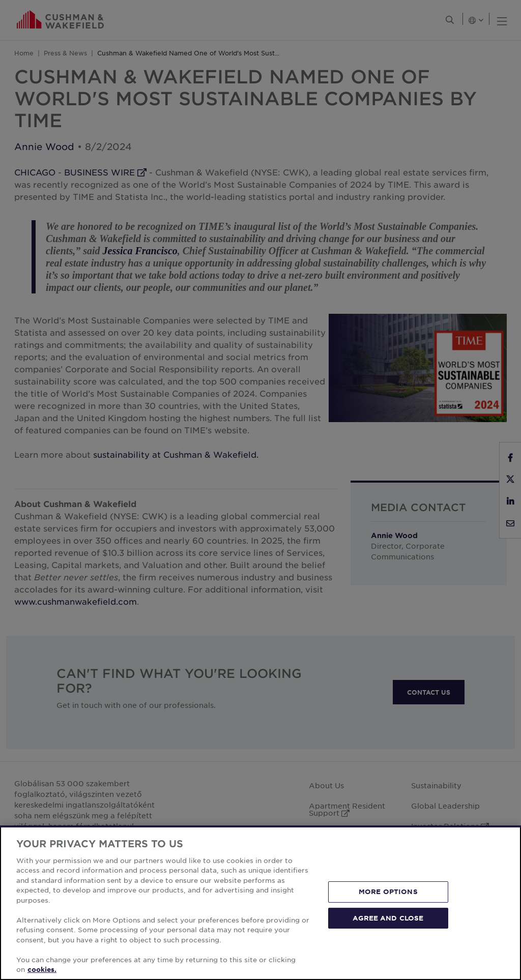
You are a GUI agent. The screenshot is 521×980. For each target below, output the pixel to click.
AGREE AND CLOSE (388, 917)
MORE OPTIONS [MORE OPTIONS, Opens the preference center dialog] (388, 892)
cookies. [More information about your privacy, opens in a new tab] (42, 969)
